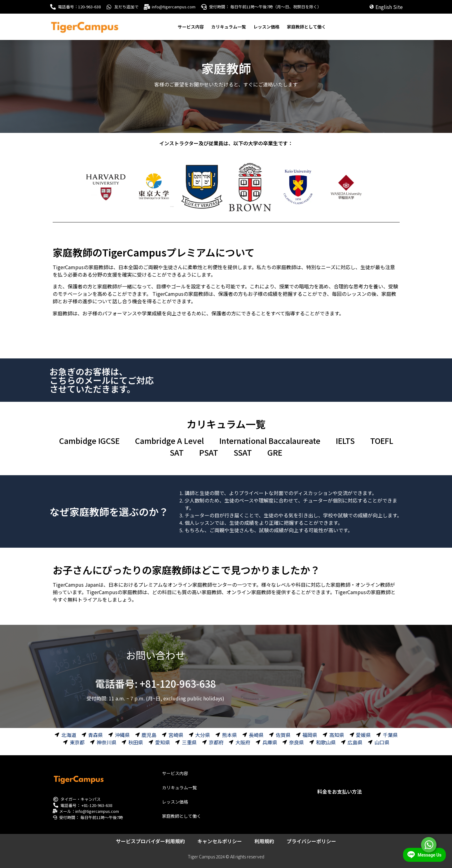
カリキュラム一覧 (229, 27)
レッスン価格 (266, 27)
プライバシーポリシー (311, 841)
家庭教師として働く (306, 27)
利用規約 (264, 841)
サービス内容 (191, 27)
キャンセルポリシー (220, 841)
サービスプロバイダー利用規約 (150, 841)
